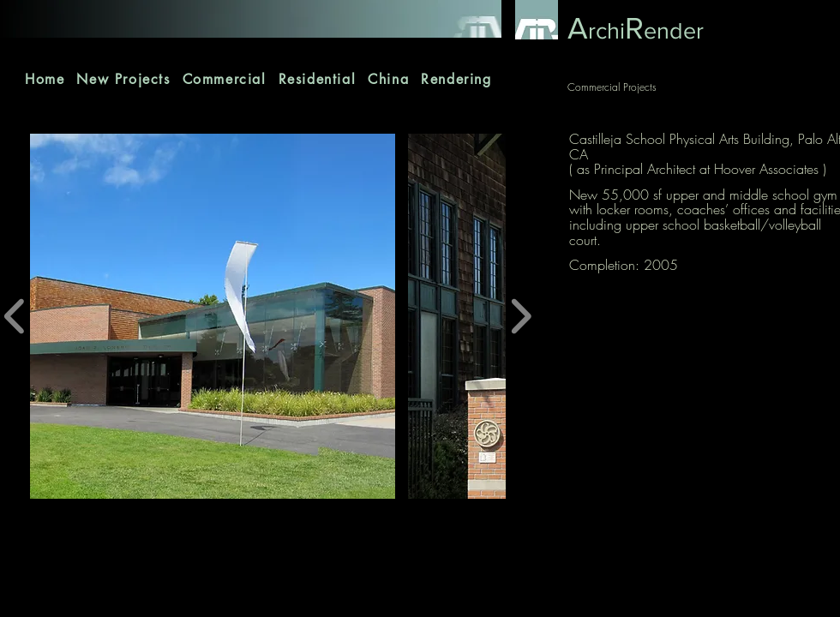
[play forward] (521, 316)
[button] (213, 316)
